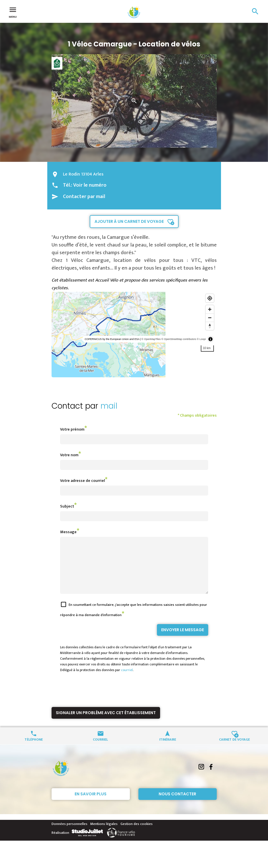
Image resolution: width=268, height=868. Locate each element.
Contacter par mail (84, 197)
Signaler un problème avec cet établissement (106, 723)
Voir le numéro (90, 185)
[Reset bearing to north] (210, 326)
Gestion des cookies (137, 834)
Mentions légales (104, 834)
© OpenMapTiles (151, 339)
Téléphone (34, 749)
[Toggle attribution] (210, 339)
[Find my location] (210, 298)
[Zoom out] (210, 318)
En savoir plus (91, 804)
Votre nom (69, 455)
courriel (127, 680)
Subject (67, 506)
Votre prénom (72, 429)
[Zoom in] (210, 309)
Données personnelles (69, 834)
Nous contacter (177, 804)
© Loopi (201, 339)
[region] (134, 335)
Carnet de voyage (234, 749)
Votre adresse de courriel (82, 481)
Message (68, 532)
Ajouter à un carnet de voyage (129, 221)
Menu (13, 12)
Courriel (100, 749)
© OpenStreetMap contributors (179, 339)
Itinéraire (168, 749)
